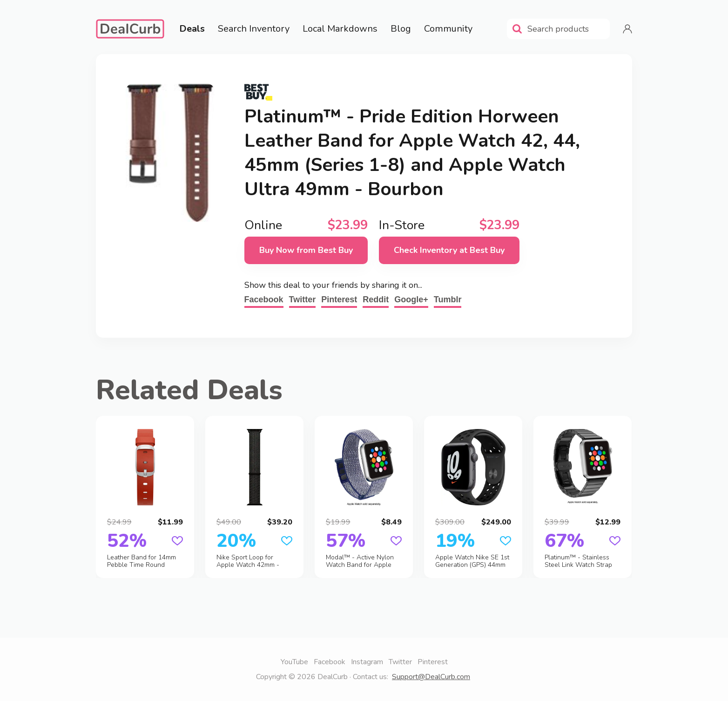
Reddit (376, 299)
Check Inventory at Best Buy (449, 250)
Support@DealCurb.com (431, 677)
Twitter (303, 299)
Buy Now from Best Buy (306, 250)
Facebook (264, 299)
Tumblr (448, 299)
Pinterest (339, 299)
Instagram (367, 662)
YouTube (294, 662)
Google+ (411, 299)
